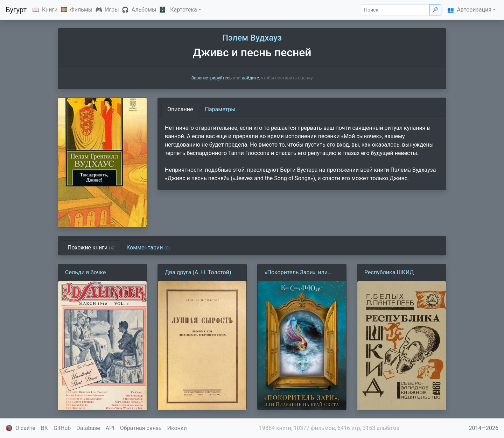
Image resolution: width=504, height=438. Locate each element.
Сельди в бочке (86, 272)
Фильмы (81, 10)
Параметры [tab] (220, 109)
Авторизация (474, 10)
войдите (250, 78)
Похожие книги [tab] (91, 248)
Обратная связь (141, 428)
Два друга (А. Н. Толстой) (198, 272)
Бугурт (16, 10)
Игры (112, 10)
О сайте (25, 428)
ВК (44, 428)
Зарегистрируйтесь (212, 78)
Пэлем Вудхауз (252, 38)
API (110, 428)
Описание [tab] (180, 109)
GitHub (62, 428)
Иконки (177, 428)
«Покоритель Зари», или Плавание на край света (296, 273)
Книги (50, 10)
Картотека (184, 10)
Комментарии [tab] (148, 248)
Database (88, 428)
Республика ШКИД (389, 272)
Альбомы (144, 10)
